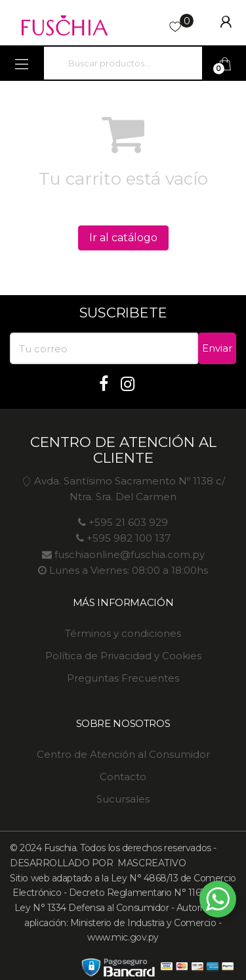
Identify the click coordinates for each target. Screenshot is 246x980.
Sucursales (123, 799)
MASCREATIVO (151, 863)
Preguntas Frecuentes (123, 678)
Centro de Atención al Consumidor (123, 754)
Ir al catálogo (123, 238)
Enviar (217, 348)
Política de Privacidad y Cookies (123, 656)
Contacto (123, 777)
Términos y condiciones (123, 633)
